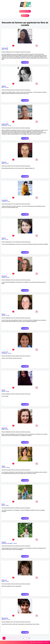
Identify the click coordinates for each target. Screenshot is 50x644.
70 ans (10, 125)
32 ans (8, 315)
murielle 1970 (5, 352)
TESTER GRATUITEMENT (25, 11)
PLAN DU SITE (40, 642)
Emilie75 (4, 238)
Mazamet (4, 619)
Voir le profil (25, 62)
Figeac (3, 581)
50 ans (7, 87)
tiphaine (4, 314)
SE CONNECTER (25, 16)
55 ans (10, 353)
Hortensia (4, 162)
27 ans (6, 239)
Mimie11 (4, 390)
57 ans (7, 49)
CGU (35, 642)
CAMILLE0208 (5, 124)
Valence (4, 315)
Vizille (3, 429)
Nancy (3, 87)
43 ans (7, 429)
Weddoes (4, 86)
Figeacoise (4, 580)
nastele (3, 466)
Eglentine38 (4, 428)
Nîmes (3, 505)
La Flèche (4, 201)
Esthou (3, 504)
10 (29, 638)
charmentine (5, 200)
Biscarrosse (4, 125)
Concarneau (4, 353)
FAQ (32, 642)
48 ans (8, 391)
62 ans (7, 163)
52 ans (7, 581)
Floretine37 (4, 276)
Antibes (3, 391)
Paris (3, 239)
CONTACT (47, 642)
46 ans (15, 543)
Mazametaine (5, 618)
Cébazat (4, 277)
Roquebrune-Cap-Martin (7, 543)
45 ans (8, 277)
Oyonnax (4, 467)
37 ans (8, 619)
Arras (3, 49)
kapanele (4, 542)
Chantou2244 (5, 48)
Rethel (3, 163)
